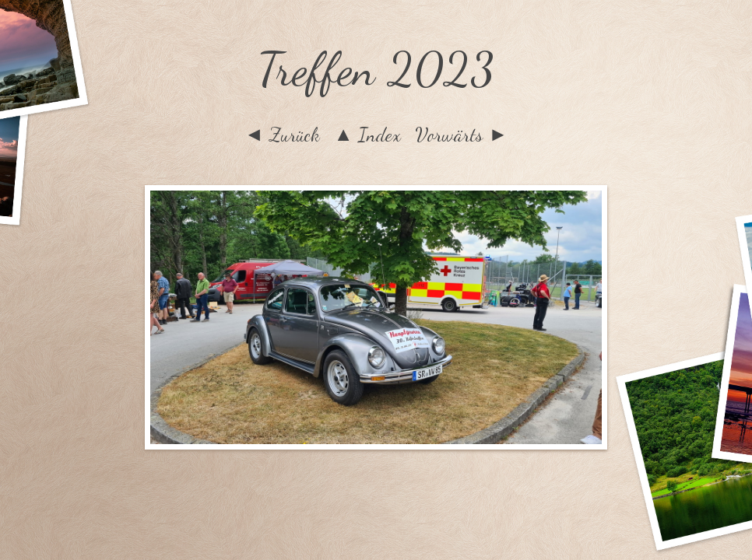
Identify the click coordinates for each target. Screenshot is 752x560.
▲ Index (368, 135)
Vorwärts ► (461, 135)
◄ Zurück (282, 135)
